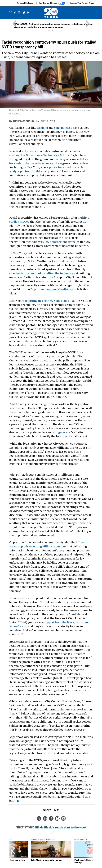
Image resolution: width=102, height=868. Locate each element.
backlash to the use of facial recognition (35, 163)
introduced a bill (67, 261)
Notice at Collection (26, 3)
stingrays (59, 432)
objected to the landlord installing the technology (42, 273)
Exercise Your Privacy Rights (82, 3)
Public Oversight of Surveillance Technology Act (45, 153)
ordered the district (60, 289)
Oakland (42, 128)
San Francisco (63, 128)
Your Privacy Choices (52, 3)
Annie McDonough (24, 121)
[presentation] (13, 853)
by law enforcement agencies (60, 242)
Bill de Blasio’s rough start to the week (61, 827)
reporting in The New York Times (47, 301)
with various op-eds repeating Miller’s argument (48, 544)
